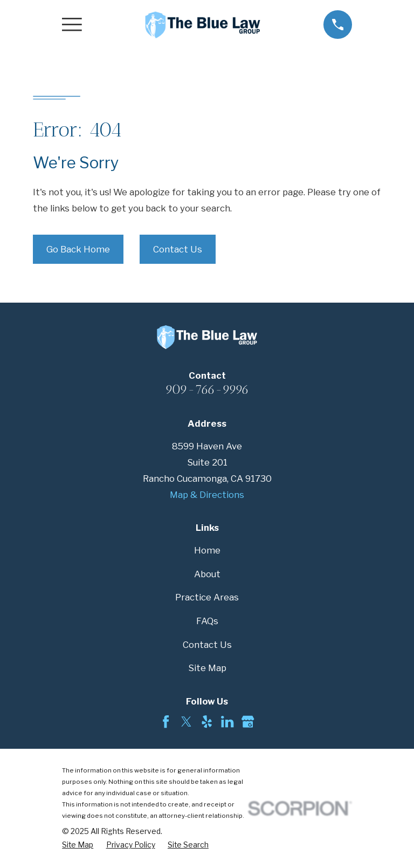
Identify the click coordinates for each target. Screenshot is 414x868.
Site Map (207, 668)
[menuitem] (78, 845)
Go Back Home (78, 249)
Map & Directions (207, 495)
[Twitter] (186, 722)
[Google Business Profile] (248, 722)
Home (207, 550)
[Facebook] (166, 722)
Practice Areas (207, 597)
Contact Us (178, 249)
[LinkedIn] (227, 722)
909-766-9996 (207, 389)
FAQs (207, 621)
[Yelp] (207, 722)
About (207, 574)
